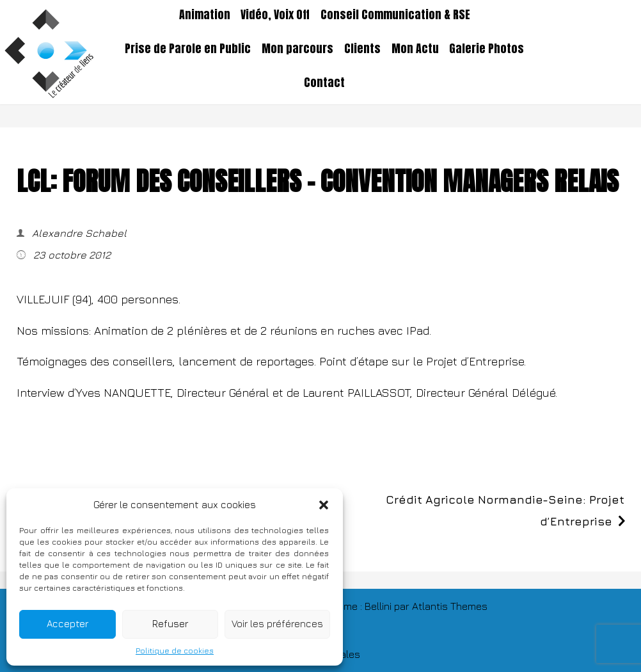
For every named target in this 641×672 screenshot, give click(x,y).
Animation (205, 15)
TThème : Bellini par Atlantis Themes (404, 606)
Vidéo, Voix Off (275, 15)
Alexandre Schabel (78, 233)
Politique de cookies (175, 651)
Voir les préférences (277, 624)
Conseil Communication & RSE (395, 15)
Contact (324, 83)
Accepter (67, 624)
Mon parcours (297, 49)
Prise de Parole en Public (188, 49)
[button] (324, 505)
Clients (362, 49)
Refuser (170, 624)
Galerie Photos (487, 49)
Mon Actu (415, 49)
